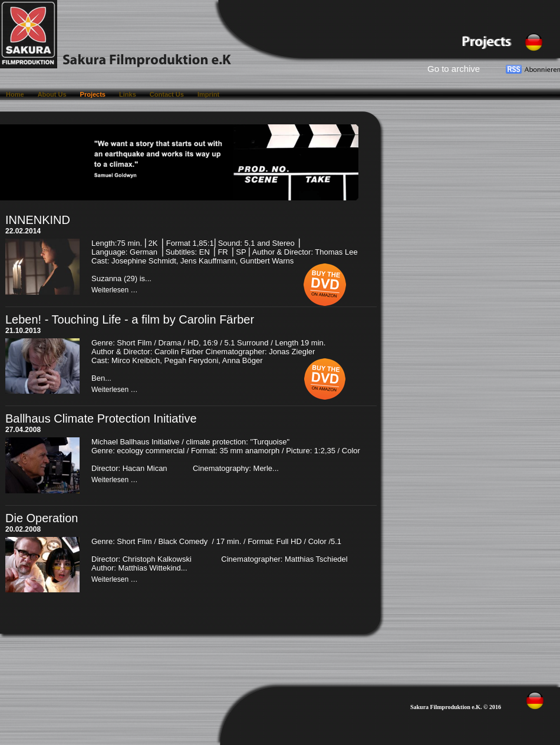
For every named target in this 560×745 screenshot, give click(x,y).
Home (16, 94)
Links (129, 94)
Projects (94, 94)
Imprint (208, 94)
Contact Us (168, 94)
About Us (53, 94)
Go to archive (454, 69)
